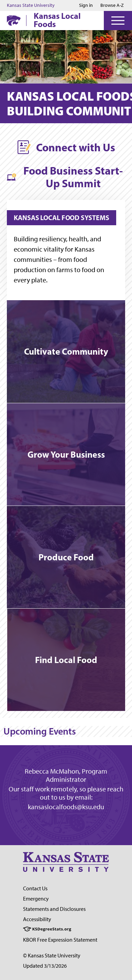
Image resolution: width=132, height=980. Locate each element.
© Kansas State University (52, 956)
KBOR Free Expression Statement (60, 940)
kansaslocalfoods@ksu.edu (66, 807)
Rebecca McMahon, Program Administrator (66, 775)
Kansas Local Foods (57, 20)
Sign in (86, 5)
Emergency (36, 899)
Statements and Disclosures (54, 909)
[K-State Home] (14, 20)
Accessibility (37, 919)
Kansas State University (31, 5)
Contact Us (35, 888)
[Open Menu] (118, 21)
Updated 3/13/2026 (45, 966)
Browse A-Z (112, 5)
